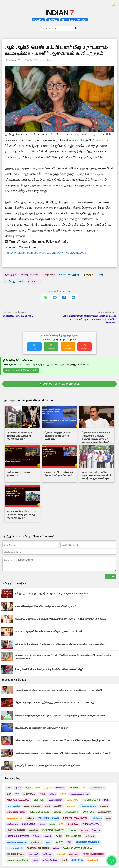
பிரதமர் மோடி (73, 824)
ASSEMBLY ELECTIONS (38, 848)
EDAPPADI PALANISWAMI (75, 818)
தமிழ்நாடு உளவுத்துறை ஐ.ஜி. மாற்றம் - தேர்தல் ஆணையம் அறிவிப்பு (52, 594)
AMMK (43, 794)
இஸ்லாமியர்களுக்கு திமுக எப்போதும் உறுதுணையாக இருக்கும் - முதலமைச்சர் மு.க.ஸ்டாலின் (60, 715)
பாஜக (84, 788)
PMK (106, 800)
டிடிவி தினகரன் (55, 800)
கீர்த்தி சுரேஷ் (77, 860)
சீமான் (52, 824)
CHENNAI (73, 788)
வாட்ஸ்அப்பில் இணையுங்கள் (21, 370)
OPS (61, 824)
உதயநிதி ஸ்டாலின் (33, 806)
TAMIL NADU (72, 800)
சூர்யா (56, 848)
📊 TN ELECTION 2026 (74, 20)
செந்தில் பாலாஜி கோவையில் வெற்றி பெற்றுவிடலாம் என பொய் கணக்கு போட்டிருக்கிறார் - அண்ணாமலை (64, 657)
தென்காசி (61, 854)
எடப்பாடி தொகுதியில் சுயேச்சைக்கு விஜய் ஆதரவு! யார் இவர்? (48, 631)
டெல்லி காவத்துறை (69, 275)
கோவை (57, 812)
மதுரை (48, 842)
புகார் (100, 275)
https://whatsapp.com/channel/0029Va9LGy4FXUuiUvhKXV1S (46, 253)
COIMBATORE (29, 824)
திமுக (18, 788)
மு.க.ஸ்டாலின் (13, 806)
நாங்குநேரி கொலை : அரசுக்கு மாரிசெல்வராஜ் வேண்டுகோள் (47, 766)
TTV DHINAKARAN (91, 800)
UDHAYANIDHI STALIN (49, 818)
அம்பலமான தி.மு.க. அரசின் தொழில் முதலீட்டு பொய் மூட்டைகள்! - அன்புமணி (58, 690)
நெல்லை (96, 830)
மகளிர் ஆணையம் (14, 281)
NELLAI (37, 836)
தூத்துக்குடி (74, 854)
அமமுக (73, 830)
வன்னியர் (34, 830)
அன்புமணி (33, 854)
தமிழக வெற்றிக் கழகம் (39, 812)
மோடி (36, 860)
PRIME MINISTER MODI (94, 854)
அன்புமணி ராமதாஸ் (16, 812)
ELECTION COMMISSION (87, 842)
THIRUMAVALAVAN (91, 824)
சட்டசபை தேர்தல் (15, 818)
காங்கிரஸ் (71, 806)
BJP (9, 794)
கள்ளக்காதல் (93, 860)
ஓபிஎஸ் (48, 836)
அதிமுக (48, 788)
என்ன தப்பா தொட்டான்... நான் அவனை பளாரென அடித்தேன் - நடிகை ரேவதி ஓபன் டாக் (62, 740)
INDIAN (60, 13)
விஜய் (28, 788)
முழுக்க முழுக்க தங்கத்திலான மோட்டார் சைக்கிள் (41, 728)
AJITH (59, 836)
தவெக (53, 794)
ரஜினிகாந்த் (97, 818)
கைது (108, 818)
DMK (9, 788)
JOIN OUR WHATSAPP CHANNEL (60, 384)
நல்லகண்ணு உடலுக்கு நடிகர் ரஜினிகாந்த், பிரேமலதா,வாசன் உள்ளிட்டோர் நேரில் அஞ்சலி (63, 753)
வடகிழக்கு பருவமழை (17, 842)
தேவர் (42, 824)
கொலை (84, 830)
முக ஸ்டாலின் (104, 812)
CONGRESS (88, 812)
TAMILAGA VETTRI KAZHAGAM (78, 848)
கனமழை (104, 806)
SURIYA (59, 842)
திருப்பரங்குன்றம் (15, 848)
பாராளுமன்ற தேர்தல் (88, 806)
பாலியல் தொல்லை (50, 860)
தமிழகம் (30, 818)
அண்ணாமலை (98, 788)
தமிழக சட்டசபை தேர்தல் (18, 860)
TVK (17, 794)
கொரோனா (36, 842)
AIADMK (58, 806)
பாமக (48, 806)
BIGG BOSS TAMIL (16, 854)
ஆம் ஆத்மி (10, 275)
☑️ (34, 347)
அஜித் (64, 860)
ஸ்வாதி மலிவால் (29, 275)
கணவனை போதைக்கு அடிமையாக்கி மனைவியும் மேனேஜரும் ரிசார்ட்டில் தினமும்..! (60, 644)
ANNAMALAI (29, 794)
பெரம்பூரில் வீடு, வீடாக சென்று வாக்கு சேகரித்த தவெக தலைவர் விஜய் (49, 669)
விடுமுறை (47, 854)
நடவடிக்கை (34, 281)
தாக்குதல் (89, 275)
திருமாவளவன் (72, 812)
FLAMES (53, 20)
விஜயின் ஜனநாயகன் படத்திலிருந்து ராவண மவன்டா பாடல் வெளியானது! (55, 703)
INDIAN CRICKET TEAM (18, 836)
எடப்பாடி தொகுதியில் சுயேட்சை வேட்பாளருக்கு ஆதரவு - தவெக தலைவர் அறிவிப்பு (60, 619)
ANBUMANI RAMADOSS (18, 800)
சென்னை (60, 788)
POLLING (38, 20)
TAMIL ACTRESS (74, 836)
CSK (69, 842)
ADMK (63, 794)
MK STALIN (39, 800)
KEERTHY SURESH (16, 830)
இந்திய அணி (12, 824)
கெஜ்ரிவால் (49, 275)
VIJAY (38, 788)
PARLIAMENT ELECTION (54, 830)
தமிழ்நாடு (90, 836)
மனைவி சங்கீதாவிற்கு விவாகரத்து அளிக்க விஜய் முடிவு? (45, 606)
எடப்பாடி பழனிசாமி (79, 794)
